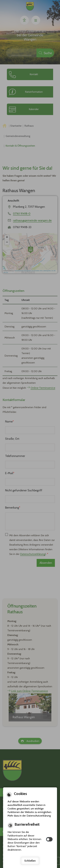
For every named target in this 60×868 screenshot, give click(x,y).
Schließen (30, 861)
